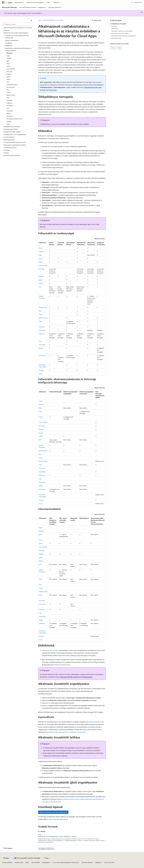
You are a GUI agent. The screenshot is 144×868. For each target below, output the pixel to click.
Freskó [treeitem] (8, 92)
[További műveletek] (104, 20)
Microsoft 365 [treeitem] (11, 87)
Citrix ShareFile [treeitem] (11, 69)
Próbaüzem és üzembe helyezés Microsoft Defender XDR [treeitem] (17, 37)
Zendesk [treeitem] (9, 121)
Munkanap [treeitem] (10, 116)
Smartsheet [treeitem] (10, 111)
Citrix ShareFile (43, 265)
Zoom (41, 374)
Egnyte (41, 280)
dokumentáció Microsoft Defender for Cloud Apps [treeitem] (18, 28)
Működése (114, 26)
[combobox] (18, 24)
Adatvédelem (46, 862)
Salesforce (42, 334)
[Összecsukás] (31, 20)
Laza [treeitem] (8, 108)
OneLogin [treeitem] (9, 100)
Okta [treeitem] (8, 98)
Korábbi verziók (19, 862)
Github (41, 283)
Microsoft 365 (43, 307)
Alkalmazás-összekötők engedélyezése (122, 31)
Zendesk (41, 370)
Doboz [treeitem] (8, 66)
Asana (41, 248)
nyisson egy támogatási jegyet (58, 819)
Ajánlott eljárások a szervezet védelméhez (53, 812)
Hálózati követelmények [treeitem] (12, 40)
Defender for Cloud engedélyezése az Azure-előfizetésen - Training (57, 836)
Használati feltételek (87, 862)
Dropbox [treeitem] (9, 74)
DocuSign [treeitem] (9, 71)
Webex (41, 348)
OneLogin (42, 327)
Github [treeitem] (9, 79)
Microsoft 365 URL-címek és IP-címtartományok (76, 677)
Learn (40, 20)
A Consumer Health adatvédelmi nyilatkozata (65, 862)
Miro (40, 311)
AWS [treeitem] (8, 61)
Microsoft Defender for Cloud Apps (53, 20)
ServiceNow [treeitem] (10, 106)
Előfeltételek (114, 28)
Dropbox (41, 276)
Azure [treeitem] (8, 64)
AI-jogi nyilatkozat (7, 862)
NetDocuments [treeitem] (11, 95)
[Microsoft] (3, 2)
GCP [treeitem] (8, 82)
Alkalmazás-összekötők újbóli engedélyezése (124, 36)
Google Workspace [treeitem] (12, 85)
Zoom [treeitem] (8, 124)
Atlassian (42, 251)
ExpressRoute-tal (96, 722)
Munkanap (42, 356)
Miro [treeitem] (8, 90)
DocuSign (42, 269)
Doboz (41, 262)
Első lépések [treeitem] (8, 43)
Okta (40, 321)
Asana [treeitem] (8, 56)
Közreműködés (36, 862)
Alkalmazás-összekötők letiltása (120, 33)
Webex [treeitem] (8, 113)
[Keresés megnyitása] (132, 2)
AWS (40, 255)
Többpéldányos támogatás (119, 24)
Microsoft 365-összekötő (51, 650)
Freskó (41, 314)
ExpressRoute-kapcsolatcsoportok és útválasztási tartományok (66, 732)
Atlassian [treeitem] (9, 58)
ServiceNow (42, 330)
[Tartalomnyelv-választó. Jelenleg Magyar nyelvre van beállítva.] (6, 858)
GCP (40, 287)
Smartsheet (42, 345)
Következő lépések (116, 38)
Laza (40, 341)
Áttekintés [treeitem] (10, 53)
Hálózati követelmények (62, 665)
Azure (41, 258)
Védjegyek (98, 862)
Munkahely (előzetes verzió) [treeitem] (14, 119)
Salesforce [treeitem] (9, 103)
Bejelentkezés (138, 2)
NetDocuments (43, 318)
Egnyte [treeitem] (9, 77)
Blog (27, 862)
